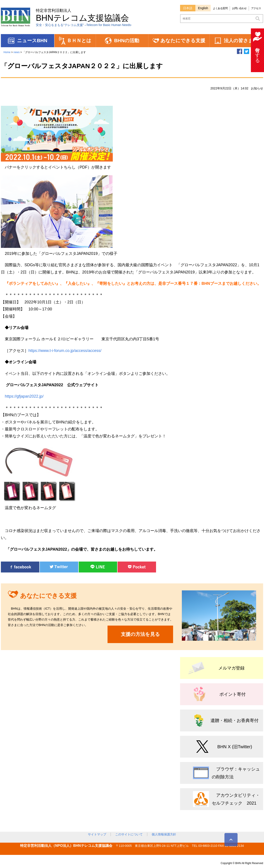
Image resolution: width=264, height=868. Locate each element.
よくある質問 (220, 8)
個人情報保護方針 (164, 834)
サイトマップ (97, 834)
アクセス (256, 8)
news (17, 52)
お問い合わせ (239, 8)
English (203, 8)
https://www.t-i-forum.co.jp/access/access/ (65, 351)
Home (7, 52)
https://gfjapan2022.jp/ (24, 396)
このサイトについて (129, 834)
